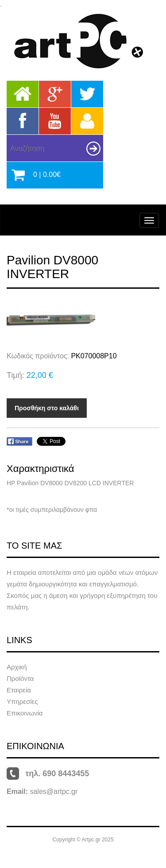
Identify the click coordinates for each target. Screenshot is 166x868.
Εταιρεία (19, 690)
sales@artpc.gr (54, 791)
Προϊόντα (20, 678)
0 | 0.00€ (47, 175)
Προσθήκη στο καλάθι (47, 408)
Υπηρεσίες (22, 701)
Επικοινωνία (25, 713)
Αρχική (17, 667)
